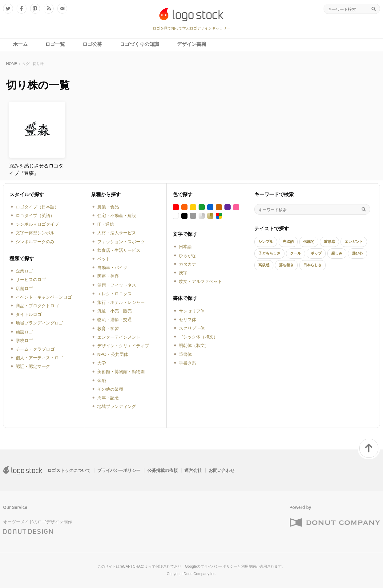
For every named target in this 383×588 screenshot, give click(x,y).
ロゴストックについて (69, 470)
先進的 (288, 242)
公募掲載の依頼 (163, 470)
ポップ (316, 253)
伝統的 (309, 242)
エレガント (354, 242)
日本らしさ (312, 265)
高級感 (264, 265)
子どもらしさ (269, 253)
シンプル (266, 242)
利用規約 (248, 566)
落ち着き (286, 265)
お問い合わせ (222, 470)
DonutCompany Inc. (200, 574)
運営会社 (193, 470)
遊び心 (357, 253)
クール (296, 253)
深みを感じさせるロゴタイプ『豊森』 (36, 169)
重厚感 (329, 242)
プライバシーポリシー (119, 470)
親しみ (337, 253)
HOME (12, 64)
